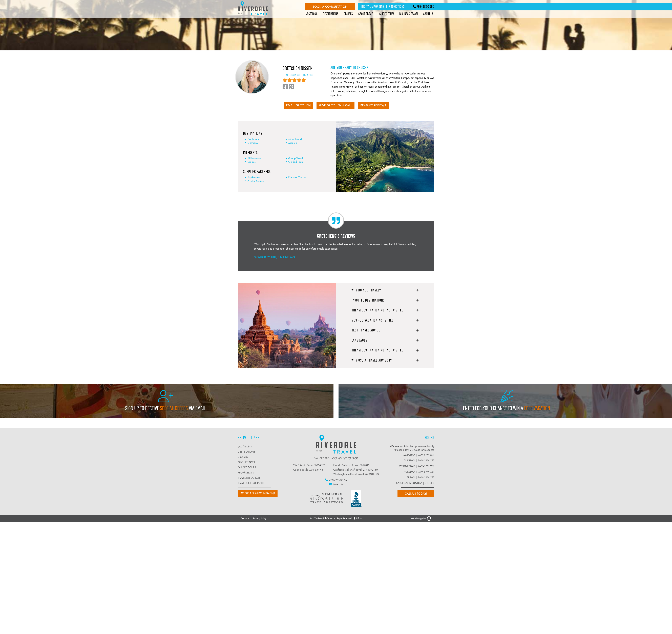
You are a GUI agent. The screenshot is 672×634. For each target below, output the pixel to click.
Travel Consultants (251, 483)
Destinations (331, 14)
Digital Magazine (373, 6)
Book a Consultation (330, 7)
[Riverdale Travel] (253, 15)
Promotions (397, 6)
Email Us (336, 484)
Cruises (348, 14)
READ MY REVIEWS (374, 105)
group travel (246, 462)
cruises (243, 457)
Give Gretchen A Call (335, 105)
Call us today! (416, 494)
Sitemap (245, 518)
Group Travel (366, 14)
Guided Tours (387, 14)
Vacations (312, 14)
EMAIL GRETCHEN (297, 105)
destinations (247, 452)
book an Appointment (258, 493)
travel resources (249, 478)
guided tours (247, 467)
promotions (246, 472)
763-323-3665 (424, 6)
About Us (428, 14)
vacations (245, 446)
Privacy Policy (260, 518)
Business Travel (409, 14)
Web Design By (421, 518)
